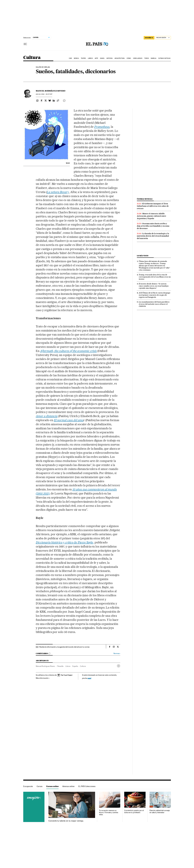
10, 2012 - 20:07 (44, 94)
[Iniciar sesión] (163, 38)
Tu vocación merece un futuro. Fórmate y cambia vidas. (109, 812)
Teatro (83, 58)
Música (76, 58)
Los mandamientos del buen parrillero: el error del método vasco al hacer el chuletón (154, 304)
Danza (102, 58)
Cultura (32, 58)
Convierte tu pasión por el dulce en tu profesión (134, 811)
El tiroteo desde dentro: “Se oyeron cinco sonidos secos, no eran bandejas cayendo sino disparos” (154, 286)
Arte (96, 58)
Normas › (117, 653)
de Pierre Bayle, (65, 542)
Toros (147, 58)
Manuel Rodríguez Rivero (51, 91)
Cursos (40, 786)
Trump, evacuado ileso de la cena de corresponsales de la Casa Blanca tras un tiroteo (155, 277)
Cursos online (52, 786)
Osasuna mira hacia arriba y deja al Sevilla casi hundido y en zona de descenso (153, 226)
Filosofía (60, 666)
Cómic (129, 58)
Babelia (154, 58)
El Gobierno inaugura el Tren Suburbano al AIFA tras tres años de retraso (153, 206)
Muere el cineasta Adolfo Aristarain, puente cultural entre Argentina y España (152, 216)
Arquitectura (120, 58)
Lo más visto (143, 256)
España (75, 666)
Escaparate (28, 786)
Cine (70, 58)
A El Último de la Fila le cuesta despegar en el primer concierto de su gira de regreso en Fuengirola (155, 295)
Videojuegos (138, 58)
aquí (89, 678)
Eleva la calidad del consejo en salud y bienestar (160, 811)
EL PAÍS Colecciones (87, 786)
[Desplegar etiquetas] (119, 666)
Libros (90, 58)
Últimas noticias (164, 58)
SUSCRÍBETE (149, 38)
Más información (43, 678)
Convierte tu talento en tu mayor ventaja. (66, 821)
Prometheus (102, 127)
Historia (110, 58)
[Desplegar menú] (25, 44)
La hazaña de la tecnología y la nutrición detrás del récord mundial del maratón (153, 236)
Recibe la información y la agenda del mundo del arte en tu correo (64, 647)
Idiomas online (68, 786)
